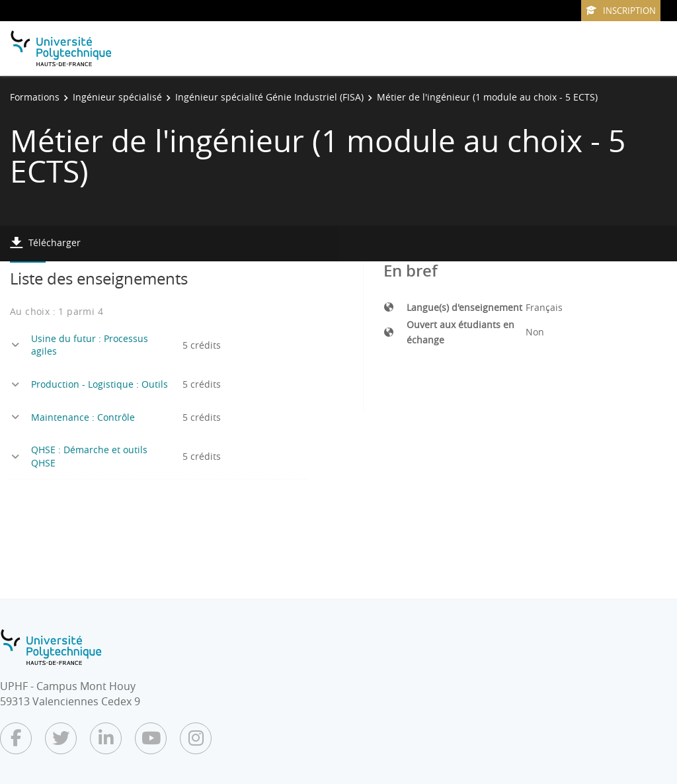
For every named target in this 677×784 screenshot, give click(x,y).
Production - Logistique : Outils (100, 384)
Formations (35, 97)
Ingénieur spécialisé (117, 97)
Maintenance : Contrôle (83, 417)
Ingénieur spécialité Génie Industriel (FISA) (269, 97)
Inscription (621, 11)
